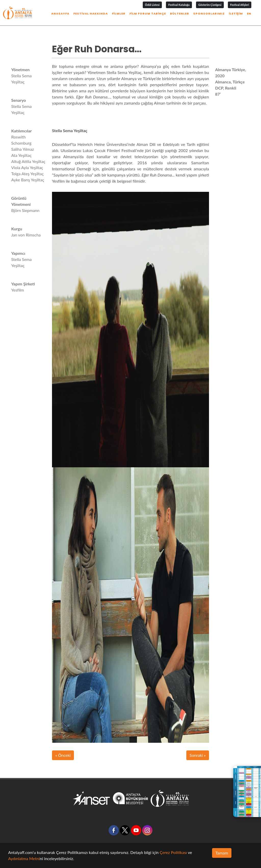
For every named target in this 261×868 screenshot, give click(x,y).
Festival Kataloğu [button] (179, 5)
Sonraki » (198, 755)
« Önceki (63, 755)
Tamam (222, 853)
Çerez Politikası (173, 852)
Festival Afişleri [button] (240, 5)
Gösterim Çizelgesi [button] (210, 5)
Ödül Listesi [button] (152, 5)
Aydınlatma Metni (24, 858)
